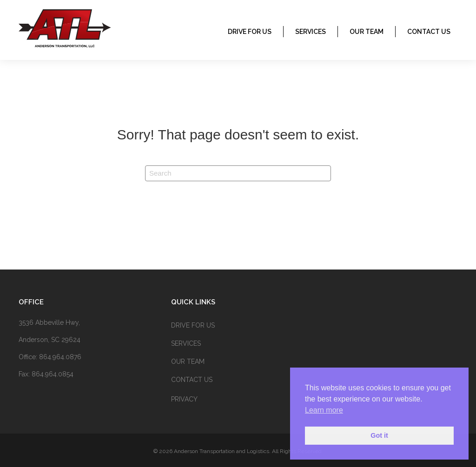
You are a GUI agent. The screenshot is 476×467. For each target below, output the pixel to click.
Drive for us (250, 32)
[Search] (238, 173)
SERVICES (311, 32)
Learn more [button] (324, 410)
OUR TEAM (367, 32)
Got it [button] (379, 435)
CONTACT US (429, 32)
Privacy (184, 399)
